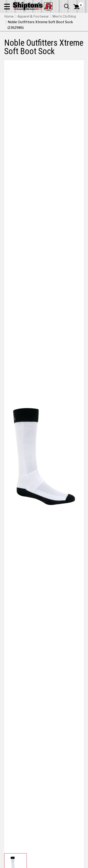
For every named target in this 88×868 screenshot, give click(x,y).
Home (9, 16)
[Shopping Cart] (79, 7)
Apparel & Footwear (33, 16)
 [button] (67, 6)
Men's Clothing (64, 16)
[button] (7, 6)
